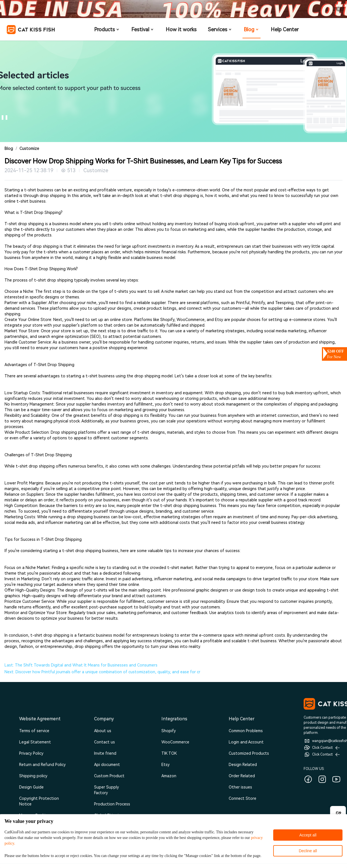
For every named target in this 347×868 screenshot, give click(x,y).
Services (220, 29)
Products (107, 29)
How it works (181, 29)
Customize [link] (29, 149)
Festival (143, 29)
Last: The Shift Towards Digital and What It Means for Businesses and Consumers (81, 665)
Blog (252, 29)
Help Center (285, 29)
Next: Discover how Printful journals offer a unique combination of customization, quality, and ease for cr (102, 672)
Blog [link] (9, 149)
